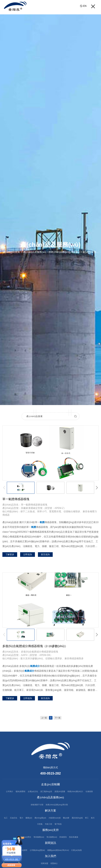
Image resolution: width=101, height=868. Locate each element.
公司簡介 (8, 792)
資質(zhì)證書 (67, 792)
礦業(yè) (32, 824)
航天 (37, 831)
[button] (4, 488)
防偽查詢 (65, 844)
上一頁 (43, 718)
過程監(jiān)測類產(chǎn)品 (53, 413)
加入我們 (50, 863)
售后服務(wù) (52, 844)
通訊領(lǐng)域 (89, 824)
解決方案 (50, 818)
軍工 (30, 831)
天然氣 (45, 831)
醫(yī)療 (76, 824)
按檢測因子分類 (35, 811)
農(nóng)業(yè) (45, 824)
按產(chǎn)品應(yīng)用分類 (58, 811)
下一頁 (59, 718)
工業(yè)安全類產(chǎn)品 (18, 413)
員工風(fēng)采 (51, 792)
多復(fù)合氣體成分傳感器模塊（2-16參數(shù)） (35, 646)
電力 (23, 824)
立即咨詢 (28, 554)
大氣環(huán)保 (62, 824)
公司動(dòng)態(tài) (35, 857)
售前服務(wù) (37, 844)
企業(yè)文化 (35, 792)
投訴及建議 (78, 844)
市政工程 (55, 831)
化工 (5, 824)
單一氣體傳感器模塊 (16, 499)
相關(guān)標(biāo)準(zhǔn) (60, 857)
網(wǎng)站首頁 (11, 252)
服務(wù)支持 (50, 837)
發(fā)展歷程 (21, 792)
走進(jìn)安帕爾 (50, 785)
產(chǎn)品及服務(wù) (50, 804)
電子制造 (66, 831)
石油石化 (14, 824)
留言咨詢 (45, 554)
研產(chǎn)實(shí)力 (86, 792)
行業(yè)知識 (81, 857)
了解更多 (10, 554)
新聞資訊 (50, 850)
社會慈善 (49, 798)
